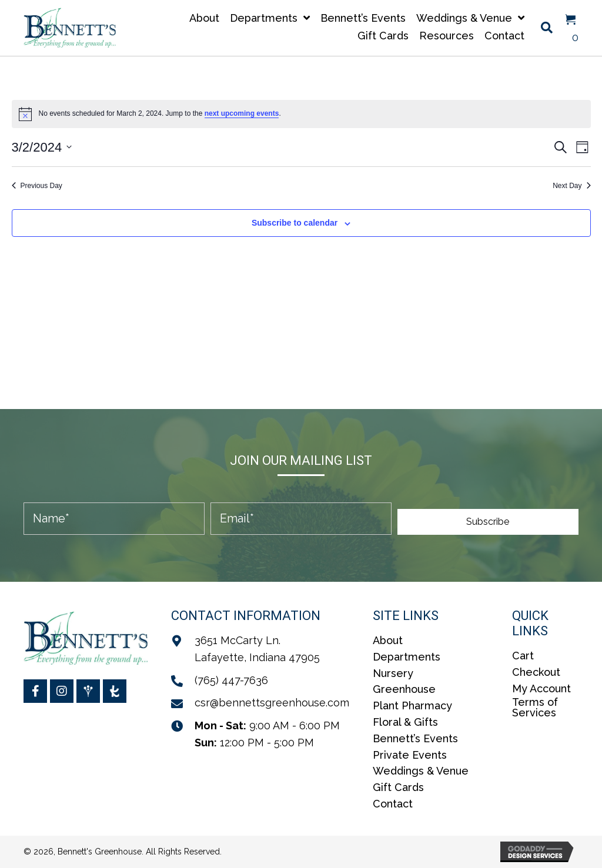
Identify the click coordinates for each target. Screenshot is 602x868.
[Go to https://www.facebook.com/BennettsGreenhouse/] (35, 691)
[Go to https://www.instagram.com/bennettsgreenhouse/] (62, 691)
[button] (488, 522)
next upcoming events (242, 113)
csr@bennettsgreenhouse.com (272, 703)
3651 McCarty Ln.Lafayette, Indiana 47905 (257, 649)
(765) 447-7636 (231, 680)
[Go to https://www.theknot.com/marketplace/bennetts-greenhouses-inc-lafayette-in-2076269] (115, 691)
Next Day (571, 186)
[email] (301, 519)
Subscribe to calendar (295, 223)
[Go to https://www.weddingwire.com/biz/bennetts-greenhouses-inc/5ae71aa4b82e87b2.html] (88, 691)
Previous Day (37, 186)
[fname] (114, 519)
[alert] (301, 114)
